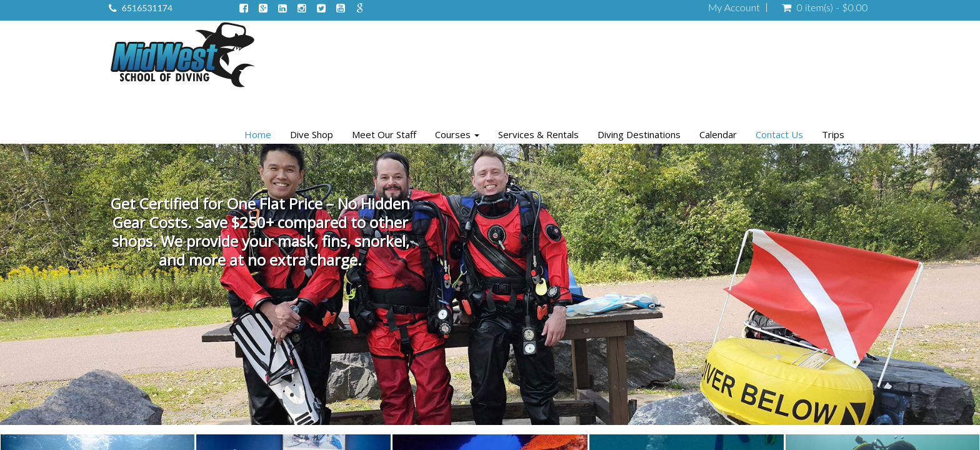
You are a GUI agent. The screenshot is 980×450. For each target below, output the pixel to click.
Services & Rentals (538, 134)
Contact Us (779, 134)
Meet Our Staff (384, 134)
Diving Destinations (639, 134)
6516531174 (147, 8)
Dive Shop (312, 134)
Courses (457, 134)
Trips (833, 134)
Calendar (718, 134)
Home (258, 134)
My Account (734, 7)
